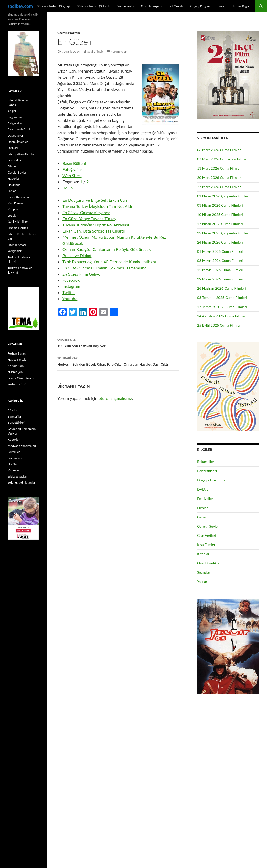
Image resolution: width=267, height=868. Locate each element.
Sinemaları (15, 458)
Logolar (13, 215)
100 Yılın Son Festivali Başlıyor (118, 342)
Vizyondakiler (126, 6)
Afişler (12, 111)
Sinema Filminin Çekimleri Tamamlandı (105, 268)
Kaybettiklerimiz (19, 197)
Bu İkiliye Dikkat (77, 255)
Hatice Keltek (17, 360)
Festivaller (205, 498)
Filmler (222, 6)
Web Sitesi (72, 175)
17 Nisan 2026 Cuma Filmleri (220, 224)
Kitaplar (203, 554)
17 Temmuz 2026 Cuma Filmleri (222, 307)
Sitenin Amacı (17, 245)
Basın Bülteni (74, 163)
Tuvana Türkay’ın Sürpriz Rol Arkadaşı (96, 225)
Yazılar (202, 582)
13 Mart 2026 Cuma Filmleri (219, 168)
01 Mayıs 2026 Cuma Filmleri (220, 251)
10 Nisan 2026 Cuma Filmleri (220, 214)
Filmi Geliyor (82, 274)
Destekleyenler (18, 142)
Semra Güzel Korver (21, 378)
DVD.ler (203, 489)
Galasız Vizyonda (86, 212)
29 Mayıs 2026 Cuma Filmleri (220, 279)
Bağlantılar (15, 117)
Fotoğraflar (72, 169)
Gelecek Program (151, 6)
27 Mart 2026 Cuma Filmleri (219, 187)
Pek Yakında (176, 6)
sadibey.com (20, 6)
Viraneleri (14, 470)
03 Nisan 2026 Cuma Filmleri (220, 205)
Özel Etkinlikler (209, 563)
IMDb (68, 188)
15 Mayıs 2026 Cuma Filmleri (220, 270)
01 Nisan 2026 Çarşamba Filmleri (223, 196)
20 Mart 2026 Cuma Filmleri (219, 178)
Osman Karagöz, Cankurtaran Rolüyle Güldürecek (107, 249)
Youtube (70, 299)
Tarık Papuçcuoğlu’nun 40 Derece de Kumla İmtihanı (109, 262)
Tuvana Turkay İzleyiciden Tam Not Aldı (97, 206)
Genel (202, 517)
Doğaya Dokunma (211, 480)
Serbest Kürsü (17, 384)
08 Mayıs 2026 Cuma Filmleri (220, 261)
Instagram (71, 286)
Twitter (69, 292)
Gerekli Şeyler (208, 526)
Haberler (14, 179)
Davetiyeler (15, 135)
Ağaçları (13, 410)
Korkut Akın (16, 366)
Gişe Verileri (207, 535)
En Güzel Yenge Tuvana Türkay (89, 219)
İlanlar (12, 191)
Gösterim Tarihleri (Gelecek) (94, 6)
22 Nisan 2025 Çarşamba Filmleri (223, 233)
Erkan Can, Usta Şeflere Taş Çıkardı (94, 231)
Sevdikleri (14, 452)
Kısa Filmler (206, 545)
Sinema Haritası (18, 228)
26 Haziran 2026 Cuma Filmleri (222, 288)
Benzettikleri (207, 471)
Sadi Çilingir (95, 51)
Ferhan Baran (17, 353)
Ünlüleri (13, 464)
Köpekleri (14, 440)
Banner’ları (15, 416)
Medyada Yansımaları (22, 446)
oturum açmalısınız (115, 398)
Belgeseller (206, 462)
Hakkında (14, 185)
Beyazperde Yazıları (21, 129)
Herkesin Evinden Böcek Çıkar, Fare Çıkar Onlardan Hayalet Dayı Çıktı (118, 361)
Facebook (71, 280)
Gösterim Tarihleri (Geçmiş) (53, 6)
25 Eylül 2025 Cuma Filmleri (219, 325)
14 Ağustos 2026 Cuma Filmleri (222, 316)
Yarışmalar (15, 251)
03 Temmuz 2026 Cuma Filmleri (222, 297)
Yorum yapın (119, 51)
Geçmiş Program (200, 6)
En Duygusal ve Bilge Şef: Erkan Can (95, 200)
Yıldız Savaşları (17, 476)
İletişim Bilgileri (242, 6)
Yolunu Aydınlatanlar (21, 483)
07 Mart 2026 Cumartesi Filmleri (223, 159)
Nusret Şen (15, 372)
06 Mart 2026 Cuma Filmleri (219, 150)
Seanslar (204, 572)
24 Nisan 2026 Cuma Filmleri (220, 242)
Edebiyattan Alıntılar (21, 154)
